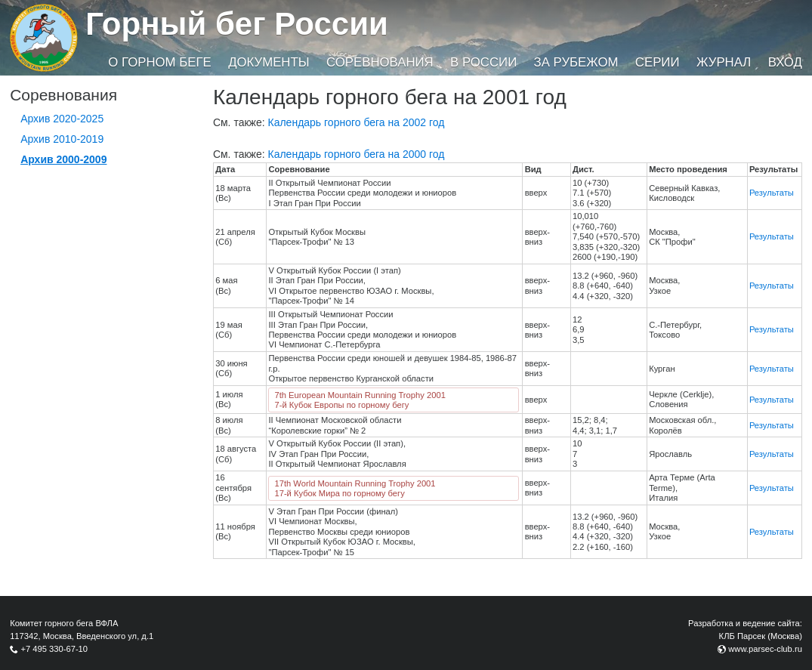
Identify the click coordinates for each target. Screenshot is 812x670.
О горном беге (159, 62)
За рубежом (576, 62)
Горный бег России (237, 24)
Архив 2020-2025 (62, 119)
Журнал (724, 62)
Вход (785, 62)
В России (483, 62)
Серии (658, 62)
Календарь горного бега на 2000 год (357, 154)
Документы (269, 62)
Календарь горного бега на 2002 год (357, 122)
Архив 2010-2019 (62, 139)
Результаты (772, 193)
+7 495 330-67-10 (54, 649)
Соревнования (380, 62)
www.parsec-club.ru (765, 649)
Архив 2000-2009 (63, 159)
